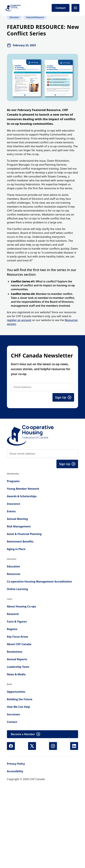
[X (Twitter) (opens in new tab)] (32, 746)
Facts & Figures (17, 622)
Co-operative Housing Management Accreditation (40, 582)
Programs (13, 481)
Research (13, 614)
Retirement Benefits (20, 541)
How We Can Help (18, 707)
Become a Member (26, 734)
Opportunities (16, 692)
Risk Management (19, 526)
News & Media (16, 674)
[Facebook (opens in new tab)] (11, 746)
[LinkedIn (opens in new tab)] (74, 746)
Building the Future (20, 699)
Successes (13, 714)
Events (11, 511)
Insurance (14, 504)
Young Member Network (23, 489)
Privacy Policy (16, 764)
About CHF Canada (19, 644)
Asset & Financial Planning (24, 534)
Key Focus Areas (17, 637)
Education (13, 566)
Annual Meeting (17, 519)
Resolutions (15, 652)
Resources (14, 574)
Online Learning (17, 589)
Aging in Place (16, 549)
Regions (12, 629)
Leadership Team (18, 667)
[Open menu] (75, 8)
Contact (61, 8)
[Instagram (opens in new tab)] (53, 746)
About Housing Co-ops (21, 606)
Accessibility (15, 771)
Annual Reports (17, 659)
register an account (19, 320)
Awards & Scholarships (22, 496)
